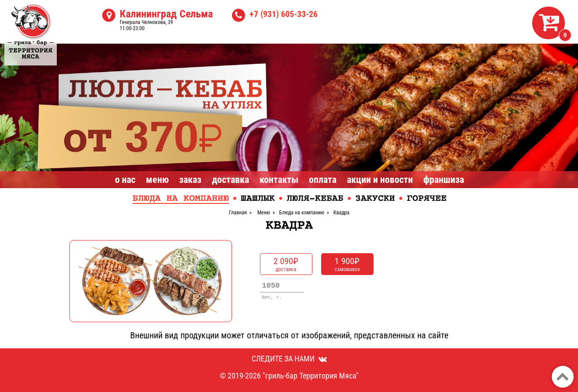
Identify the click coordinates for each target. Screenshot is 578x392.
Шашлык (258, 199)
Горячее (427, 199)
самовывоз (347, 264)
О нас (125, 180)
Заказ (190, 180)
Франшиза (444, 180)
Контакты (279, 180)
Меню (157, 180)
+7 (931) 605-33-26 (284, 14)
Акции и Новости (380, 180)
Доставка (230, 180)
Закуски (375, 199)
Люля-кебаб (315, 199)
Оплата (323, 180)
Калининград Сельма (166, 14)
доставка (286, 264)
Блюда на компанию (181, 199)
